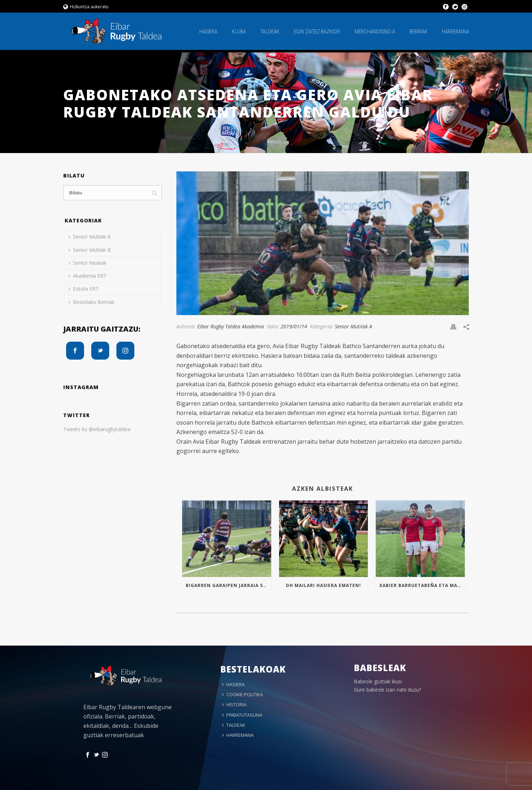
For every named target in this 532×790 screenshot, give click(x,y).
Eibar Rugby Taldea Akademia (231, 326)
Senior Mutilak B (90, 250)
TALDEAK (270, 32)
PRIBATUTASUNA (242, 715)
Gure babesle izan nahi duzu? (387, 690)
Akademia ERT (88, 276)
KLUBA (239, 32)
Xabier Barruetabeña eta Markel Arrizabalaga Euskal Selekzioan (422, 585)
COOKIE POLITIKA (242, 694)
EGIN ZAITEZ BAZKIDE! (317, 32)
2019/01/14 (294, 326)
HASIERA (208, 32)
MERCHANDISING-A (375, 32)
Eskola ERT (84, 289)
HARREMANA (455, 32)
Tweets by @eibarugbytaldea (97, 429)
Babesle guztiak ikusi (378, 681)
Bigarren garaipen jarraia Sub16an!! (228, 585)
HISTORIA (234, 704)
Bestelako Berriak (91, 302)
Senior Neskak (87, 263)
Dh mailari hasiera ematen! (323, 585)
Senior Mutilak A (353, 326)
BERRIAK (418, 32)
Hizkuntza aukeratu (86, 7)
